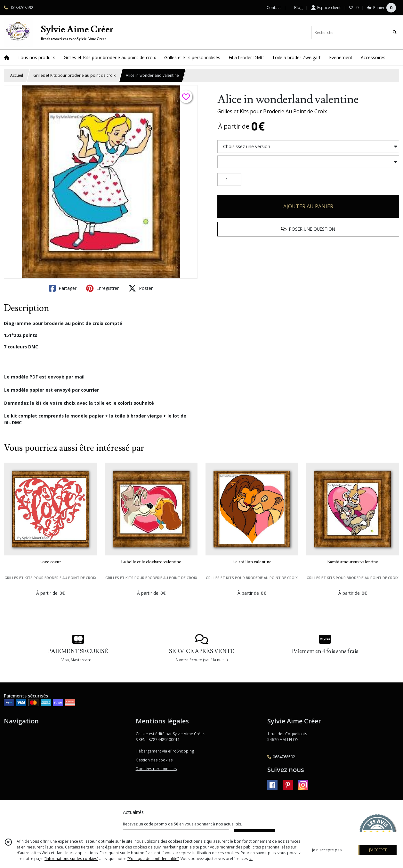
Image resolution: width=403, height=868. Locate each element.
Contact (274, 8)
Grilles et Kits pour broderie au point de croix (74, 75)
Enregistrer (102, 288)
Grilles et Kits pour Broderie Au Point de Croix (272, 111)
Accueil (17, 75)
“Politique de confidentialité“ (153, 859)
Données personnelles (156, 769)
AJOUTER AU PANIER (308, 206)
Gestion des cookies (154, 760)
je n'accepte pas (327, 850)
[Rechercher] (395, 32)
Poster (141, 288)
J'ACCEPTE (378, 850)
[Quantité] (229, 179)
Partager (63, 288)
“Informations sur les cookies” (71, 859)
